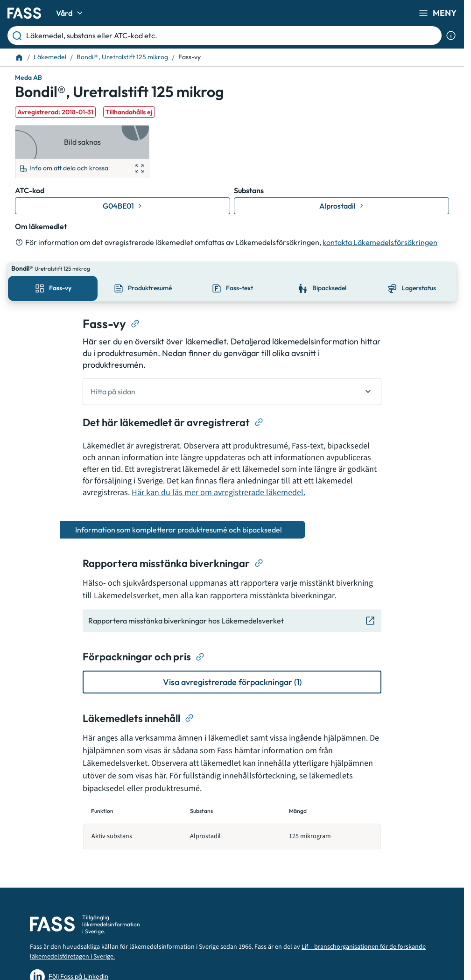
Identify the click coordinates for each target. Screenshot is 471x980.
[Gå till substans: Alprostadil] (341, 206)
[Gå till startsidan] (24, 13)
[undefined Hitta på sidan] (232, 378)
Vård (71, 13)
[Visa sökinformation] (451, 35)
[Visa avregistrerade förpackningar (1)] (232, 669)
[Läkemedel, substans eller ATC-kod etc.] (232, 35)
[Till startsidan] (19, 57)
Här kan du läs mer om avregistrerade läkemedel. (218, 479)
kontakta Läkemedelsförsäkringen (380, 242)
